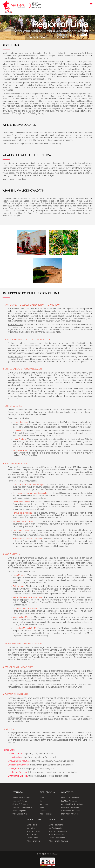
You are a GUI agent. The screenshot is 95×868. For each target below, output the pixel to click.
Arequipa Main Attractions (72, 804)
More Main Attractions (70, 814)
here (59, 144)
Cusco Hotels (33, 838)
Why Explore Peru (20, 814)
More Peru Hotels (34, 841)
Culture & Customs (20, 804)
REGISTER (37, 5)
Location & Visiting (20, 801)
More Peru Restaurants (59, 841)
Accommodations (57, 32)
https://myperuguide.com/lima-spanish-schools (49, 776)
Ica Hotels (31, 828)
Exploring (60, 38)
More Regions (46, 814)
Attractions (34, 32)
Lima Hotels (32, 825)
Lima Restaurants (56, 825)
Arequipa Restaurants (58, 832)
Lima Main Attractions (70, 798)
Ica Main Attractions (69, 801)
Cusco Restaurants (57, 838)
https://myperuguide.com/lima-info (39, 754)
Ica (41, 801)
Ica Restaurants (55, 828)
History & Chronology (21, 798)
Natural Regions (19, 811)
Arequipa (44, 804)
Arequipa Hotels (34, 832)
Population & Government (23, 808)
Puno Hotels (32, 835)
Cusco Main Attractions (71, 811)
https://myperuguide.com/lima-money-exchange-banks (52, 772)
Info (18, 32)
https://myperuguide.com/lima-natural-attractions (51, 765)
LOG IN (35, 3)
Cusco (43, 811)
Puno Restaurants (56, 835)
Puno (42, 808)
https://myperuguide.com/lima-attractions (41, 758)
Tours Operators (38, 38)
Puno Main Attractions (70, 808)
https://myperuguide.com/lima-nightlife (37, 769)
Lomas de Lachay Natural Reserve (57, 316)
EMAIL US (36, 8)
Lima (42, 798)
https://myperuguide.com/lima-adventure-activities (53, 761)
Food (77, 32)
